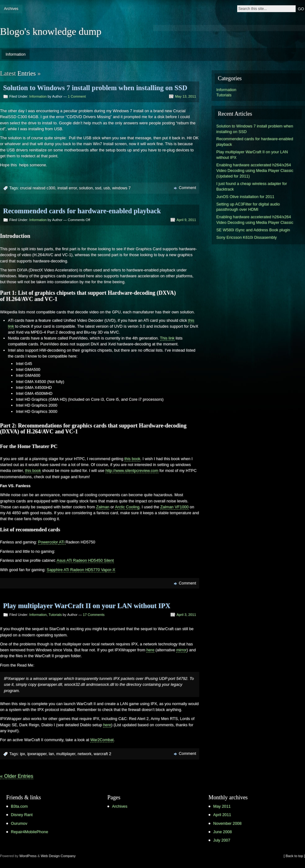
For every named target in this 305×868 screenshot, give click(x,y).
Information (16, 54)
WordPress (28, 856)
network (84, 754)
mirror (181, 650)
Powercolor (48, 542)
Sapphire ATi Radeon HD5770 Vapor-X (81, 570)
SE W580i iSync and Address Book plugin (253, 230)
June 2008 (223, 832)
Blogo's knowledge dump (51, 31)
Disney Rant (22, 815)
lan (52, 754)
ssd (98, 188)
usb (107, 188)
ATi (62, 542)
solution (86, 188)
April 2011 (222, 815)
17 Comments (94, 615)
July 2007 (222, 840)
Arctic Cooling (127, 507)
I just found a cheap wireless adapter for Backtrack (252, 186)
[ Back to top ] (294, 856)
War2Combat (102, 740)
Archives (11, 9)
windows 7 (121, 188)
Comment (188, 188)
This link (167, 338)
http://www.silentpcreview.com (132, 471)
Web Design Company (58, 856)
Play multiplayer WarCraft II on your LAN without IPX (87, 606)
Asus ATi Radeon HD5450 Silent (85, 560)
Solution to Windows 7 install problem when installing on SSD (95, 88)
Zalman (103, 507)
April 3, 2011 (186, 615)
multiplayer (66, 754)
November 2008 (227, 823)
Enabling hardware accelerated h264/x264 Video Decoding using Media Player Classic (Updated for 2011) (255, 171)
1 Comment (77, 96)
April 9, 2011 (186, 220)
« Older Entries (17, 776)
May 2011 (222, 806)
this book (132, 459)
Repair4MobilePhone (30, 832)
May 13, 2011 (185, 96)
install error (67, 188)
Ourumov (19, 823)
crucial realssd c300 (38, 188)
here (150, 650)
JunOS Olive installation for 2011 (245, 197)
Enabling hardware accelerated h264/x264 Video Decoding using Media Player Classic (255, 220)
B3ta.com (19, 806)
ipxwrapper (37, 754)
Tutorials (55, 615)
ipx (22, 754)
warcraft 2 (102, 754)
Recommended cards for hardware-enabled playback (82, 211)
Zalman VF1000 (174, 507)
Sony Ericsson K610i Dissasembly (246, 237)
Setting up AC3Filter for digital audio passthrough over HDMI (248, 207)
